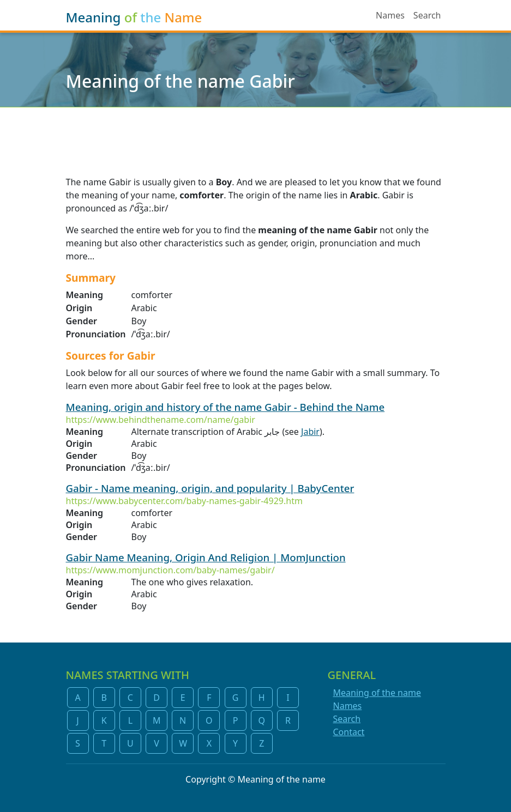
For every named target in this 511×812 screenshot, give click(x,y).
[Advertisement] (255, 135)
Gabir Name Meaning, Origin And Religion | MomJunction (206, 557)
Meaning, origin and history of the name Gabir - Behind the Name (226, 407)
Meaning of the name (377, 693)
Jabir (310, 432)
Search (427, 15)
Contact (349, 732)
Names (390, 15)
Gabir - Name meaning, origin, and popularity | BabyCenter (210, 488)
